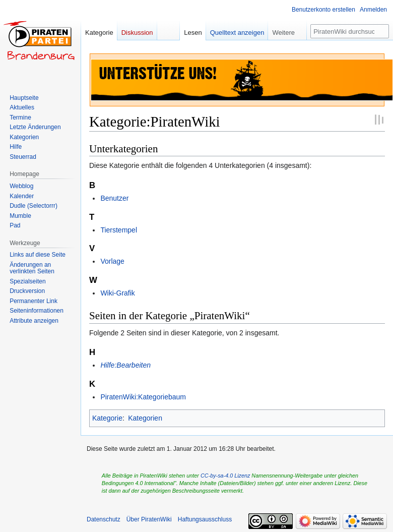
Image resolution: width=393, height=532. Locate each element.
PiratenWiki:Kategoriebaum (143, 397)
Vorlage (112, 261)
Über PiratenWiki (149, 519)
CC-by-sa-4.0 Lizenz (225, 476)
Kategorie (107, 418)
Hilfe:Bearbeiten (125, 365)
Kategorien (145, 418)
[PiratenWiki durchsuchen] (350, 31)
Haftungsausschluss (205, 519)
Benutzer (114, 198)
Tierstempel (119, 230)
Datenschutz (104, 519)
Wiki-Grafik (117, 293)
